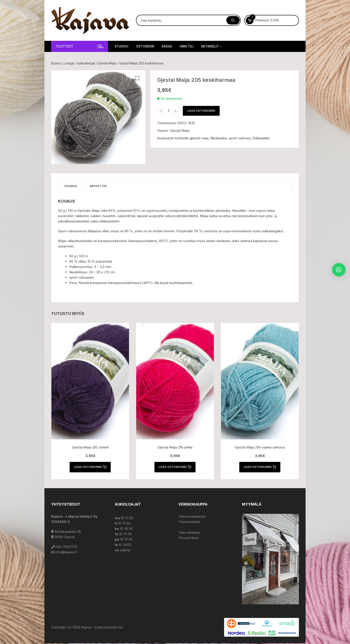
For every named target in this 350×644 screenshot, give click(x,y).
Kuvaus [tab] (71, 186)
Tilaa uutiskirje (189, 533)
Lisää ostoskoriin (201, 111)
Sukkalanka (261, 138)
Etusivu (122, 46)
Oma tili (186, 46)
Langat (69, 63)
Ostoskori (145, 46)
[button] (137, 78)
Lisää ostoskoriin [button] (90, 467)
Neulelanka (219, 138)
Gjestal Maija (107, 63)
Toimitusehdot (189, 522)
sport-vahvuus (240, 138)
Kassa (167, 46)
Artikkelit (212, 46)
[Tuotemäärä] (168, 111)
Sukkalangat (86, 63)
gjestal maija (199, 138)
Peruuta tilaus (189, 538)
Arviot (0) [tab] (100, 186)
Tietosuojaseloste (192, 517)
